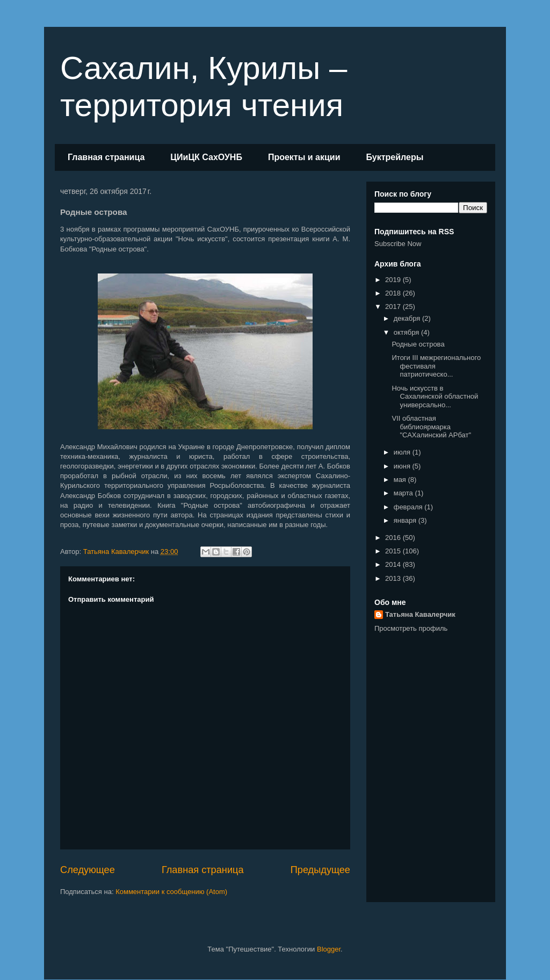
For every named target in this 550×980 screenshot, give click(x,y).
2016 (394, 538)
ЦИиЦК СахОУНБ (206, 157)
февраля (409, 507)
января (406, 520)
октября (407, 332)
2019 (394, 280)
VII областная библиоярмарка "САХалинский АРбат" (431, 427)
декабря (408, 318)
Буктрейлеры (395, 157)
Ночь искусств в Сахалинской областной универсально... (435, 397)
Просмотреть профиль (411, 628)
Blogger (329, 949)
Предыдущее (320, 870)
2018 (394, 293)
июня (403, 466)
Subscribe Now (398, 244)
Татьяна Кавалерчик (420, 614)
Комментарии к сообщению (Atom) (171, 892)
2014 (394, 564)
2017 (394, 307)
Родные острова (418, 344)
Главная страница (106, 157)
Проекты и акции (304, 157)
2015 (394, 551)
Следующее (88, 870)
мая (401, 480)
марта (404, 493)
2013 (394, 578)
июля (403, 452)
